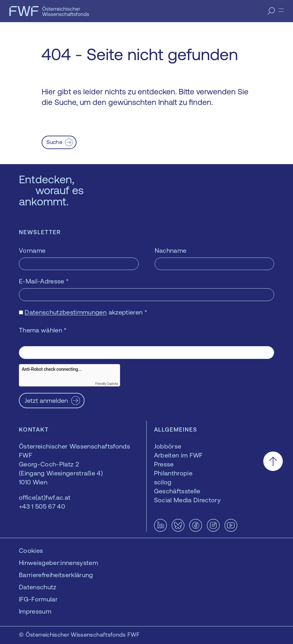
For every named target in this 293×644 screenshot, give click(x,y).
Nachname (171, 250)
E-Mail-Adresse (44, 281)
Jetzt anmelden (46, 400)
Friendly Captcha (107, 384)
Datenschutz (38, 587)
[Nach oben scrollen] (273, 461)
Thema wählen (43, 330)
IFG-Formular (38, 599)
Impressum (35, 611)
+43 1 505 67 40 (42, 506)
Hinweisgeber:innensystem (58, 563)
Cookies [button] (31, 550)
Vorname (32, 250)
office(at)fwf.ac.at (45, 497)
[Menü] (281, 10)
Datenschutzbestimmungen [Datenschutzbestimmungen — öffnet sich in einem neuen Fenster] (66, 312)
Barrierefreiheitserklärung (56, 575)
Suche (54, 142)
